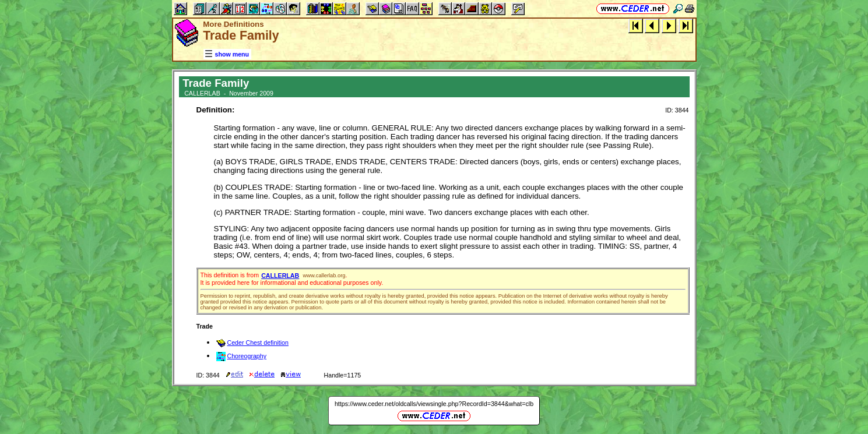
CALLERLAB (280, 276)
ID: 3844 (677, 110)
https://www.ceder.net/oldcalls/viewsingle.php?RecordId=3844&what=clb (434, 404)
